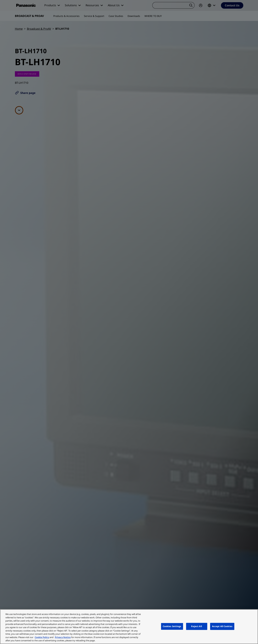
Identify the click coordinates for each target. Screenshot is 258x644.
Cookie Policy (42, 637)
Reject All (197, 626)
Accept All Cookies (222, 626)
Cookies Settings (172, 626)
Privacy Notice (63, 637)
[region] (129, 627)
